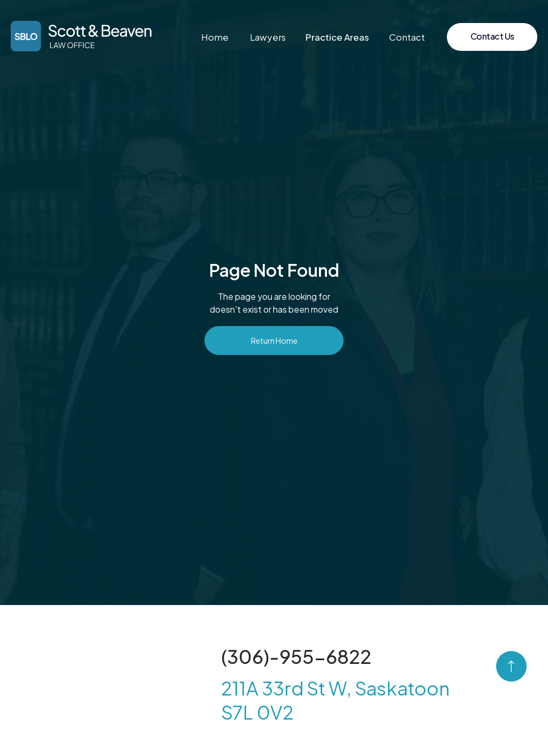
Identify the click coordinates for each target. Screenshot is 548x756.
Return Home (274, 341)
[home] (81, 36)
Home (215, 37)
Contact (407, 37)
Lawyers (268, 37)
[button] (337, 37)
